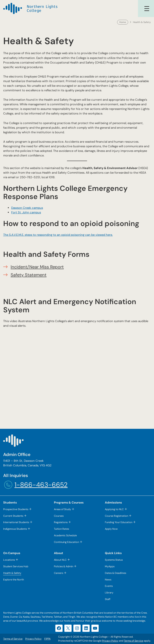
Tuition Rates (61, 529)
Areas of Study (62, 509)
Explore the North (14, 580)
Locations (9, 560)
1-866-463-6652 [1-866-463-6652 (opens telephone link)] (41, 485)
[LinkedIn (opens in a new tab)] (86, 628)
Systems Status (114, 560)
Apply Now (111, 529)
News (108, 580)
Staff (108, 599)
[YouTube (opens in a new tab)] (95, 628)
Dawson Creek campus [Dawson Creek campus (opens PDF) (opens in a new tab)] (27, 208)
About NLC (60, 560)
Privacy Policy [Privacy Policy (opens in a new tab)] (110, 641)
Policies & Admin (64, 566)
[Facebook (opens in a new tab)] (59, 628)
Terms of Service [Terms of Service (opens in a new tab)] (134, 641)
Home (123, 22)
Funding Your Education (119, 522)
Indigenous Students (15, 529)
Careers (59, 573)
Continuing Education (66, 542)
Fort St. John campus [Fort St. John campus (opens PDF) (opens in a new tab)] (26, 212)
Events (109, 586)
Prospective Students (16, 509)
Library (109, 593)
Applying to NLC (114, 509)
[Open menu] (147, 9)
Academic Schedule (65, 535)
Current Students (13, 516)
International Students (16, 522)
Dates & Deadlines (115, 573)
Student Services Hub (16, 566)
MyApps (110, 566)
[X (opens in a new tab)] (68, 628)
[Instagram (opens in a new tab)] (77, 628)
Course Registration (117, 516)
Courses (59, 516)
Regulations (61, 522)
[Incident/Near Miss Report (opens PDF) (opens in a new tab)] (37, 267)
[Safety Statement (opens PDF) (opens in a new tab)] (29, 275)
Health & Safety (12, 573)
